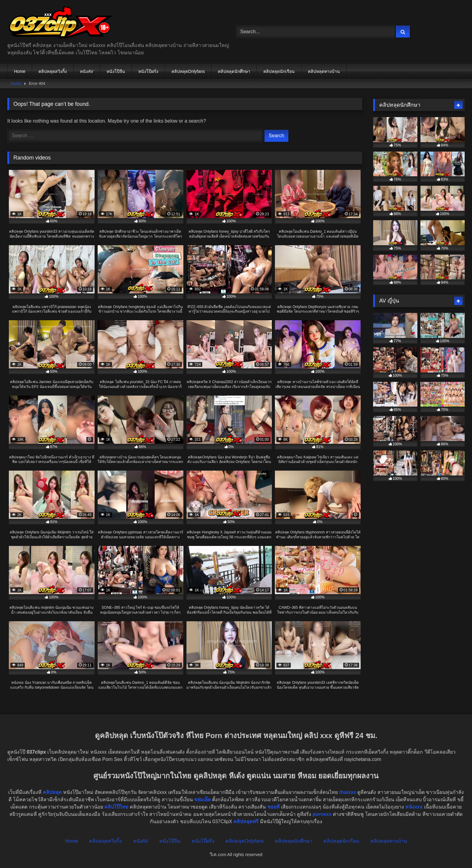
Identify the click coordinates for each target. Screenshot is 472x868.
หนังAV (87, 71)
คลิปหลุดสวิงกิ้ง (53, 71)
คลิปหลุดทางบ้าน (324, 71)
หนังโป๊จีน (116, 71)
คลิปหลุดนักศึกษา (234, 71)
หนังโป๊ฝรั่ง (148, 71)
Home (20, 71)
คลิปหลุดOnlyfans (188, 71)
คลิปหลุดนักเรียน (279, 71)
